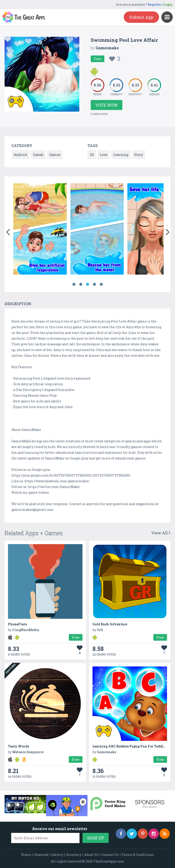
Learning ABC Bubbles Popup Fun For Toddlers (130, 746)
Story (139, 155)
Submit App (141, 17)
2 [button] (81, 284)
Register (154, 4)
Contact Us (110, 855)
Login (168, 4)
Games (55, 155)
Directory (74, 855)
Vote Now (107, 105)
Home (26, 855)
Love (104, 155)
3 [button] (87, 284)
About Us (91, 855)
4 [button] (94, 284)
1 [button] (74, 284)
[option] (40, 230)
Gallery (57, 855)
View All (161, 533)
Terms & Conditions (138, 855)
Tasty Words (18, 746)
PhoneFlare (17, 624)
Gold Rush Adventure (110, 624)
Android (20, 155)
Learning (121, 155)
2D (92, 155)
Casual (38, 155)
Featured (41, 855)
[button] (8, 231)
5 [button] (101, 284)
